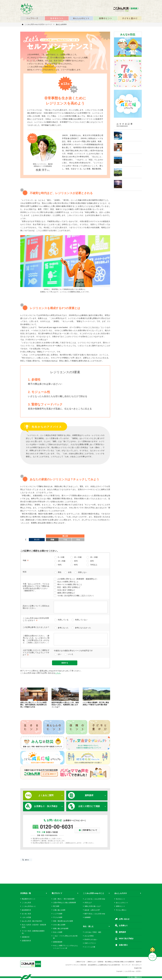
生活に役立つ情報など (66, 590)
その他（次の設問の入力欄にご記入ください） (76, 596)
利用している (63, 620)
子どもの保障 (58, 917)
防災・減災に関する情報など (69, 587)
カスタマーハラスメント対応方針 (76, 965)
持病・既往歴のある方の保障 (63, 921)
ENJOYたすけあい (91, 940)
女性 (70, 572)
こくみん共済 (26, 903)
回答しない (83, 572)
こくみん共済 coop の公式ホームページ (38, 24)
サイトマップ (126, 965)
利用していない (81, 620)
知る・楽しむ (88, 926)
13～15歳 (78, 557)
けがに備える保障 (59, 925)
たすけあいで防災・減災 (93, 932)
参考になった (63, 628)
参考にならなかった (83, 628)
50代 (60, 565)
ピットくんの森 (90, 947)
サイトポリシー (137, 965)
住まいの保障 (58, 932)
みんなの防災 (89, 936)
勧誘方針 (139, 962)
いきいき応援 (26, 917)
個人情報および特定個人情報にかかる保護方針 (120, 962)
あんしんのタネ (121, 893)
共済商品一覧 (26, 893)
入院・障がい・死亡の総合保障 (64, 899)
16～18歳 (94, 557)
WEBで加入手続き (126, 939)
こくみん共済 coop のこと (94, 893)
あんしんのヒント (122, 903)
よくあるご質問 (46, 795)
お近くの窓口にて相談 (89, 806)
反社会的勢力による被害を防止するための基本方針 (104, 965)
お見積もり (123, 925)
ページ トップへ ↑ (153, 957)
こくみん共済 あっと (29, 906)
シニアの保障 (58, 914)
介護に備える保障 (59, 910)
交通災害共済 (26, 941)
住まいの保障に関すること (68, 582)
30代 (76, 561)
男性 (60, 572)
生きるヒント (120, 899)
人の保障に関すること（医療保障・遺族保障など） (78, 579)
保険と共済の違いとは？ (93, 906)
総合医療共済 (26, 910)
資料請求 (89, 795)
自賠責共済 (26, 937)
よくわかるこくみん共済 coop (95, 899)
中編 (65, 540)
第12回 (37, 540)
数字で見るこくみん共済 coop (95, 914)
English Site (138, 968)
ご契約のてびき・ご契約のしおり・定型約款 (89, 962)
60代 (76, 565)
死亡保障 (56, 906)
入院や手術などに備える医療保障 (65, 903)
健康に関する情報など (66, 593)
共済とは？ (88, 903)
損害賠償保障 (58, 942)
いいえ (71, 654)
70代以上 (94, 565)
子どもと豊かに (121, 910)
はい (60, 654)
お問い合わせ (124, 919)
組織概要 (88, 917)
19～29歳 (62, 561)
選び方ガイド (57, 893)
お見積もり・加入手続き (46, 806)
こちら (58, 673)
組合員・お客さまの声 (92, 910)
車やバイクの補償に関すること (70, 584)
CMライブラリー (90, 943)
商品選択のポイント (29, 899)
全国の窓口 (123, 945)
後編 (78, 540)
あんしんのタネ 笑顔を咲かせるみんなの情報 (27, 9)
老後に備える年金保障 (61, 929)
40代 (92, 561)
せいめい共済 (26, 914)
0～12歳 (61, 557)
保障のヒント (120, 906)
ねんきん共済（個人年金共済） (32, 921)
